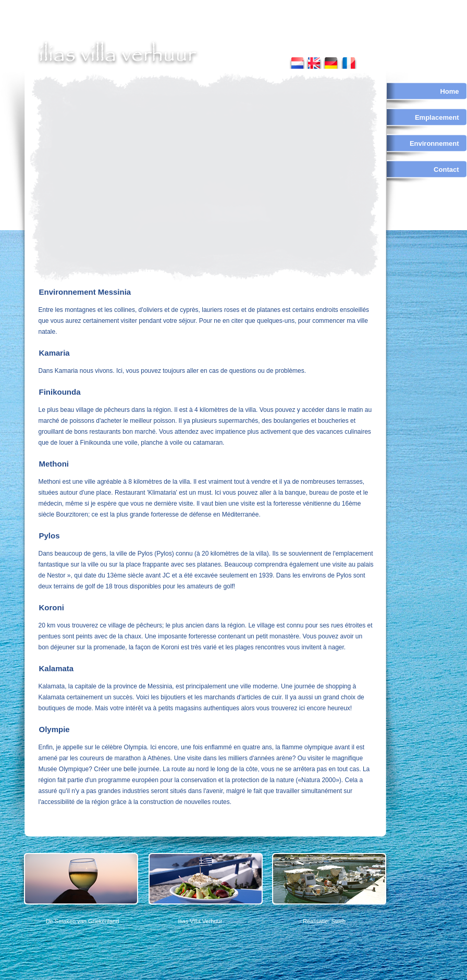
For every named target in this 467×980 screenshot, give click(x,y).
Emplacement (437, 117)
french (348, 61)
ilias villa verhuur (118, 53)
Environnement (434, 143)
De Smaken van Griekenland (83, 921)
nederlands (297, 61)
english (314, 61)
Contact (446, 169)
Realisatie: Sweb (324, 921)
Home (449, 91)
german (331, 61)
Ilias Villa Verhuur (200, 921)
